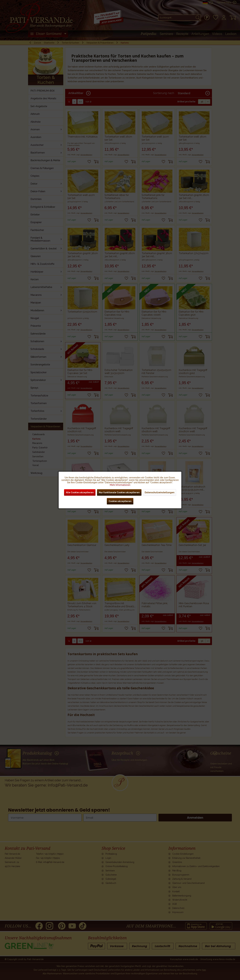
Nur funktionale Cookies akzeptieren (119, 492)
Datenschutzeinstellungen (160, 492)
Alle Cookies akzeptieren (80, 492)
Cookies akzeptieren (120, 501)
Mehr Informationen (120, 485)
